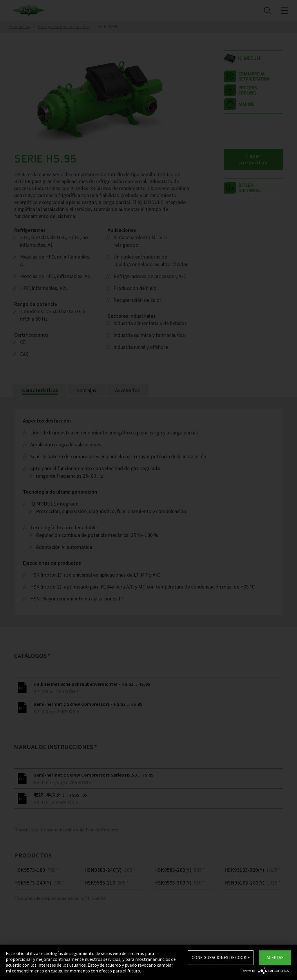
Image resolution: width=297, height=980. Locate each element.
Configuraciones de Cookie (221, 958)
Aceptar (275, 958)
